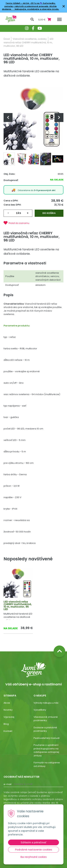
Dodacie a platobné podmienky (45, 729)
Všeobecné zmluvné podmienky (46, 719)
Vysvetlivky (40, 710)
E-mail (8, 784)
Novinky (8, 710)
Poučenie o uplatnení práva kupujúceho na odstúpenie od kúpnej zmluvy (46, 750)
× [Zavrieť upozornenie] (64, 6)
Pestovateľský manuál (47, 738)
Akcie (7, 703)
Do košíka (49, 213)
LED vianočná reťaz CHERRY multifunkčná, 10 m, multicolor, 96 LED (18, 605)
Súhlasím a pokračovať (34, 842)
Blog (6, 724)
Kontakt (8, 731)
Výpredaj (9, 717)
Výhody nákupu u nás (46, 703)
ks (19, 213)
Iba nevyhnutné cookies (33, 857)
